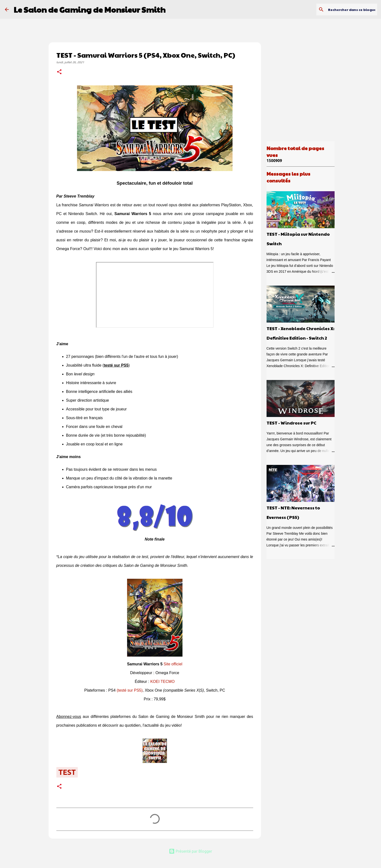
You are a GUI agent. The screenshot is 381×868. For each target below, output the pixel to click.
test (67, 772)
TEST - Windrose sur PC (291, 423)
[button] (59, 72)
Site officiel (173, 664)
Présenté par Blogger (190, 851)
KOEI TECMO (162, 682)
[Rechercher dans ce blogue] (352, 9)
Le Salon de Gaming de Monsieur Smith (90, 9)
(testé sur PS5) (130, 690)
